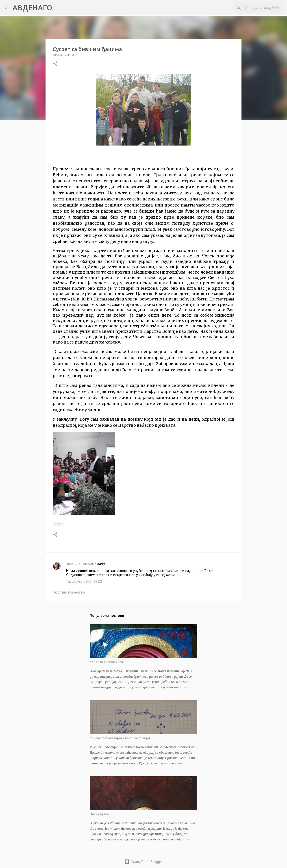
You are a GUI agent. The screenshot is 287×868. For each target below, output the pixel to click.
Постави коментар (69, 592)
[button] (55, 64)
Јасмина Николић (81, 564)
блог (58, 524)
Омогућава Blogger (144, 862)
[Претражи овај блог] (260, 8)
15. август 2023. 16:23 (84, 581)
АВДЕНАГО (32, 8)
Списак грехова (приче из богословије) (120, 738)
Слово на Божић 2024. (107, 662)
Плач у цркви (100, 814)
